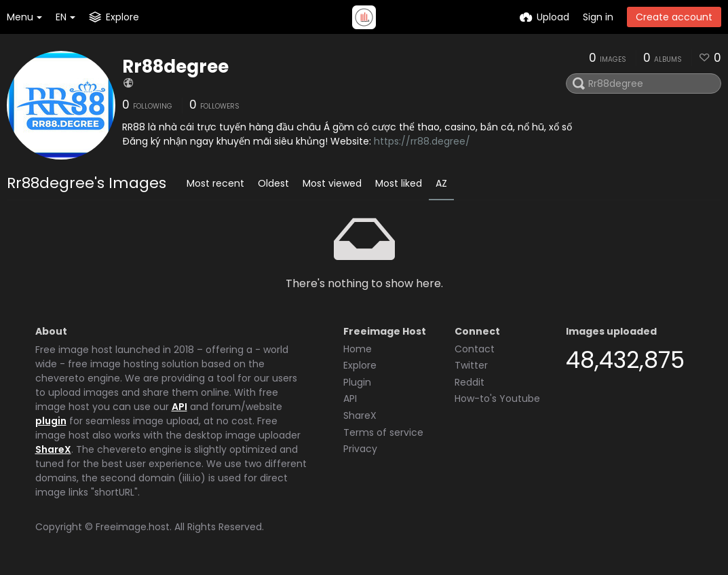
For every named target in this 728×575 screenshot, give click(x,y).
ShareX (53, 449)
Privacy (360, 449)
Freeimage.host (133, 527)
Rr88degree (175, 67)
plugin (51, 421)
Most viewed (332, 183)
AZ (441, 183)
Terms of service (383, 432)
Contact (475, 349)
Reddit (470, 382)
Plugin (357, 382)
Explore (360, 365)
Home (358, 349)
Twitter (471, 365)
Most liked (399, 183)
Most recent (215, 183)
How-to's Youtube (497, 398)
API (179, 407)
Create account (674, 17)
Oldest (273, 183)
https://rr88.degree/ (422, 141)
